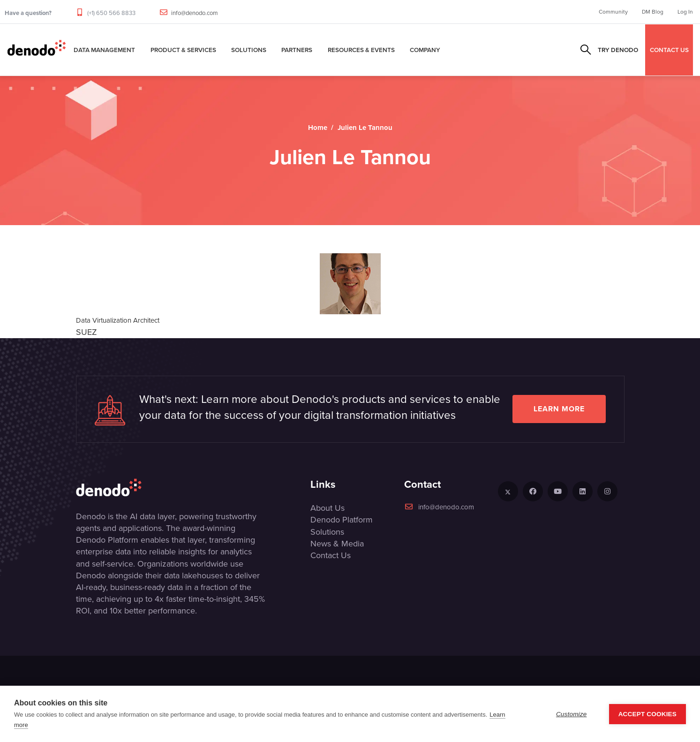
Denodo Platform (342, 520)
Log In (685, 12)
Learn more (559, 409)
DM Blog (653, 12)
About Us (327, 508)
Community (613, 12)
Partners (297, 50)
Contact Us (331, 555)
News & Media (337, 544)
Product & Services (183, 50)
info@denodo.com (195, 13)
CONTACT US (669, 50)
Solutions (249, 50)
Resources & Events (361, 50)
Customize (572, 714)
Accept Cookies (647, 714)
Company (425, 50)
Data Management (104, 50)
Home (318, 128)
